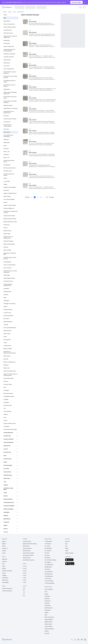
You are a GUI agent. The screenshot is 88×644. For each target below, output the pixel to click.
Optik (46, 615)
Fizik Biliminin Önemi (8, 281)
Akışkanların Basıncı (8, 105)
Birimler (5, 178)
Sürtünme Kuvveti (8, 405)
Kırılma (5, 337)
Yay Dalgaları (7, 426)
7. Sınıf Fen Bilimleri (49, 581)
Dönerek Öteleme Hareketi (10, 27)
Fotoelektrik (6, 289)
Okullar (4, 546)
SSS (66, 546)
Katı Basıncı (6, 116)
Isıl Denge (6, 325)
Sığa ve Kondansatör (8, 393)
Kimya (4, 566)
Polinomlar (47, 599)
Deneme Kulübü (27, 551)
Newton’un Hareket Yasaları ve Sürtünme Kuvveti (11, 375)
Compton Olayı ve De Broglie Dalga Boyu (10, 102)
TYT (24, 593)
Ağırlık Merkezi (7, 21)
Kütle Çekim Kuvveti (8, 33)
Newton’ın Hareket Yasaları (10, 371)
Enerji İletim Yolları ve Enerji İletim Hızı (10, 258)
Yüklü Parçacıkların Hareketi (10, 119)
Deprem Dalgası (7, 196)
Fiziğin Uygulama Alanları (9, 278)
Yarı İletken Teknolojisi (9, 57)
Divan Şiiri (47, 633)
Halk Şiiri (47, 631)
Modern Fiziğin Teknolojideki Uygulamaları (10, 93)
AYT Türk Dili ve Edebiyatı (51, 560)
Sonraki (52, 197)
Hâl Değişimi (6, 301)
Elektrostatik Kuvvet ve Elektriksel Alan (9, 112)
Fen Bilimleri (5, 578)
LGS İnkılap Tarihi (49, 574)
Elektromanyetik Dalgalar (9, 244)
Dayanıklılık (6, 190)
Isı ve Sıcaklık (7, 181)
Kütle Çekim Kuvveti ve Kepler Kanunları (10, 77)
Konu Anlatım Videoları (28, 555)
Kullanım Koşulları (69, 553)
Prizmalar (6, 381)
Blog (66, 544)
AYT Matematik (48, 548)
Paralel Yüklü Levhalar (9, 378)
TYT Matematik (48, 541)
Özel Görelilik (7, 43)
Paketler (4, 551)
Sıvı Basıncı (6, 149)
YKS (24, 588)
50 (47, 197)
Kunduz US (5, 548)
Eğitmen (4, 544)
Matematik (5, 559)
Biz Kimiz (67, 541)
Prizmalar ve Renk (8, 384)
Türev (46, 592)
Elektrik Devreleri (7, 231)
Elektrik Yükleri (7, 234)
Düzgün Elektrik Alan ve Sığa (10, 222)
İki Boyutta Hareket (8, 310)
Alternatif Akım (7, 122)
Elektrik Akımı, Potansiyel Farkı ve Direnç (11, 212)
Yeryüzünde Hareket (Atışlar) (10, 429)
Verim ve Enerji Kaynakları (9, 265)
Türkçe (4, 573)
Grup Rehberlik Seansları (29, 560)
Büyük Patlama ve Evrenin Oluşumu (9, 86)
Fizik (15, 12)
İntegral (46, 594)
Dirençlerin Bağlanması (9, 208)
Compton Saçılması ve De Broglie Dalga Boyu (9, 50)
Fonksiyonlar (48, 601)
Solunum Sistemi (49, 626)
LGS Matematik (48, 567)
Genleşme (6, 295)
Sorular (10, 12)
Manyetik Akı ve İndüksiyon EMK (10, 254)
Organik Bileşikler (49, 619)
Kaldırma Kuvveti (7, 331)
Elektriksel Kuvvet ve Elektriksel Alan (8, 237)
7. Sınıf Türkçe (48, 579)
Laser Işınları (6, 66)
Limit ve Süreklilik (49, 589)
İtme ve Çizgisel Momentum (10, 328)
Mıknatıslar (6, 365)
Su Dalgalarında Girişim (9, 396)
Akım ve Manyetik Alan (9, 69)
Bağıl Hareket (7, 143)
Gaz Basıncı (6, 155)
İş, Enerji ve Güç (7, 313)
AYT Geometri (48, 551)
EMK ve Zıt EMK (7, 250)
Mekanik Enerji (7, 356)
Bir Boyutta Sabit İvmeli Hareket (9, 175)
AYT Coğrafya (48, 562)
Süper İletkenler (7, 60)
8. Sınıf (24, 575)
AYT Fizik (47, 553)
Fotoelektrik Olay (7, 292)
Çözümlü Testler (27, 558)
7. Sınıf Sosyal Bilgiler (50, 583)
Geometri (4, 561)
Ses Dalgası (6, 390)
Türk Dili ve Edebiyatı (7, 571)
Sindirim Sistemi (48, 624)
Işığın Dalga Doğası (8, 322)
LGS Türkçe (47, 569)
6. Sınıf (24, 580)
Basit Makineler (7, 165)
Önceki (27, 197)
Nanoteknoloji (7, 63)
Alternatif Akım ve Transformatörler (8, 125)
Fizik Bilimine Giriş (8, 171)
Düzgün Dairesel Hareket (9, 216)
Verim (5, 417)
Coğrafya (4, 575)
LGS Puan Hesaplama (7, 591)
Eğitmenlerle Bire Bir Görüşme (30, 544)
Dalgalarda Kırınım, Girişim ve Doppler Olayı (10, 37)
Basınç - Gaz (6, 152)
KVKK (67, 551)
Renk (5, 387)
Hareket (5, 307)
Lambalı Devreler (7, 346)
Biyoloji (4, 568)
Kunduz (5, 12)
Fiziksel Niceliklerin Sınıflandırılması (8, 285)
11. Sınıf (25, 568)
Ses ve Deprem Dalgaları (9, 199)
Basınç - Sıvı (6, 158)
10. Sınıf (25, 571)
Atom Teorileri (33, 21)
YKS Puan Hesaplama (7, 588)
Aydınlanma (6, 140)
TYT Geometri (48, 544)
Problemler (47, 603)
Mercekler (6, 359)
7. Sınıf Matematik (49, 576)
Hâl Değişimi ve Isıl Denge (9, 304)
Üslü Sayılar (47, 596)
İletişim (67, 548)
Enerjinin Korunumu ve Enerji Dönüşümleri (10, 272)
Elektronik (6, 247)
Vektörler (6, 414)
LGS (24, 595)
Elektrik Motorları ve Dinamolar (11, 108)
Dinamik (5, 202)
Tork (5, 408)
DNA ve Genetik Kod (49, 617)
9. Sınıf (24, 573)
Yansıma (5, 228)
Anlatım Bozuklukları (49, 629)
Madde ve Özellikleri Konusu (10, 193)
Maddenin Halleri (49, 622)
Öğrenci (4, 541)
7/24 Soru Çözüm (27, 541)
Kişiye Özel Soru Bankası (29, 553)
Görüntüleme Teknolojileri (9, 54)
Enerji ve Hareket (7, 268)
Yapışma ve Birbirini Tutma (10, 423)
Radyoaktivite (7, 40)
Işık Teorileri (6, 319)
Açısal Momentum (8, 30)
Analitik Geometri (49, 608)
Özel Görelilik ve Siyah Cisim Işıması (10, 97)
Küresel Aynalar (7, 340)
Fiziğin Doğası (7, 275)
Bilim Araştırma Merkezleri (10, 168)
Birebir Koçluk (26, 546)
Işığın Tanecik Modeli (8, 316)
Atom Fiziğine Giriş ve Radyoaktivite (8, 136)
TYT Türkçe (47, 546)
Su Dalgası (6, 399)
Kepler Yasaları (7, 334)
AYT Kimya (47, 555)
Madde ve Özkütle (8, 349)
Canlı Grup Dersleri (27, 548)
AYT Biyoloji (47, 558)
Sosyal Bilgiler (5, 582)
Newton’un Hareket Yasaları (10, 205)
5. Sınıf (24, 582)
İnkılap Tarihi (5, 580)
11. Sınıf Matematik (49, 565)
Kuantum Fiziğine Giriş (9, 46)
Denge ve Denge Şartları (9, 24)
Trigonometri (48, 606)
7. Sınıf (24, 578)
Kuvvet (5, 343)
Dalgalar (5, 184)
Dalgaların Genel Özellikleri (10, 187)
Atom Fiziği (6, 129)
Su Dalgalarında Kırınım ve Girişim (10, 81)
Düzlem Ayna (7, 225)
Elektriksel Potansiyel (8, 241)
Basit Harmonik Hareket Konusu (9, 161)
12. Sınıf (25, 566)
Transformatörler (7, 411)
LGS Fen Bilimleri (49, 572)
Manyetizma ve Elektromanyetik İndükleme (10, 352)
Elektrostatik (48, 610)
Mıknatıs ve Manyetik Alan (9, 362)
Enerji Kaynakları (7, 262)
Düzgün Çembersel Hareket (10, 219)
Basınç (5, 146)
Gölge (5, 298)
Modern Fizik (7, 368)
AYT (24, 591)
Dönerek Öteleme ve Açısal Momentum (10, 73)
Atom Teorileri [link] (20, 12)
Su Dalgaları (6, 402)
